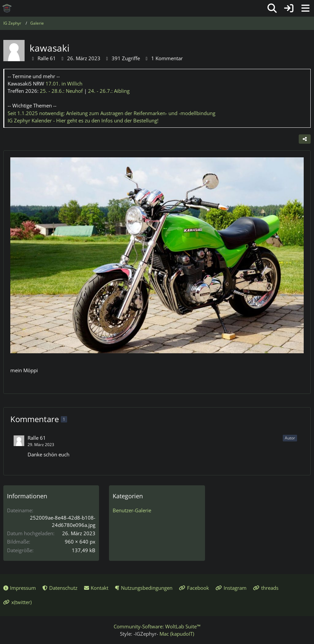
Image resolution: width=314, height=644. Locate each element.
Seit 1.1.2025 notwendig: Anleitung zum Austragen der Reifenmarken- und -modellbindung (111, 113)
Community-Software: (157, 626)
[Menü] (305, 8)
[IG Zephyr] (7, 8)
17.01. (64, 83)
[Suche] (272, 8)
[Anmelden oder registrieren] (289, 8)
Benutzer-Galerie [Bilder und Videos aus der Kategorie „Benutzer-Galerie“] (132, 510)
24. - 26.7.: (109, 91)
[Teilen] (305, 139)
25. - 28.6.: (61, 91)
